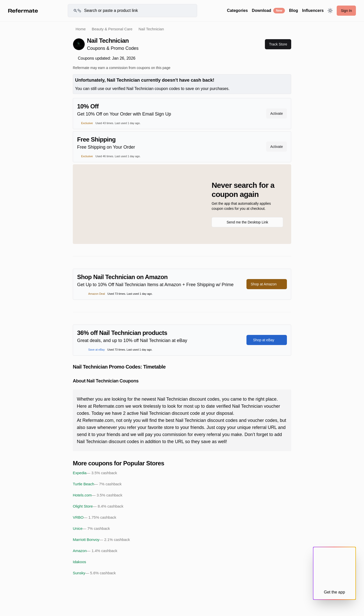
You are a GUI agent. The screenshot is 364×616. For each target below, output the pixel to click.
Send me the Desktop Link (247, 222)
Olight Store (98, 506)
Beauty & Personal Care (112, 29)
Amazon (95, 551)
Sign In (346, 11)
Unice (91, 529)
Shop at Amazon (267, 284)
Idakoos (79, 562)
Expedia (95, 473)
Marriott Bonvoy (101, 540)
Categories (237, 10)
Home (81, 29)
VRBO (95, 517)
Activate (277, 113)
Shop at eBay (267, 340)
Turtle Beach (97, 484)
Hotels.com (98, 495)
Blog (293, 10)
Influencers (313, 10)
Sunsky (94, 573)
